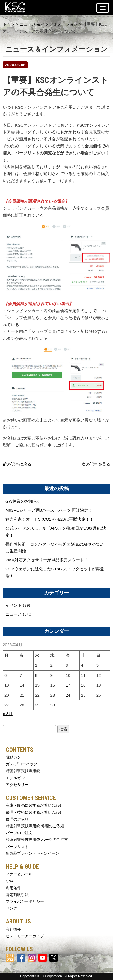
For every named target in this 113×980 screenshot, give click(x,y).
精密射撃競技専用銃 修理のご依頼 (35, 826)
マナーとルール (19, 874)
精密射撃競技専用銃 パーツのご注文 (37, 840)
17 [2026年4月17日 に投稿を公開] (68, 685)
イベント (14, 605)
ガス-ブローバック (22, 764)
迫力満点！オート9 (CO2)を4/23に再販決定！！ (50, 519)
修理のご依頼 (17, 819)
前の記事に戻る (17, 464)
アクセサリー (17, 785)
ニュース (14, 614)
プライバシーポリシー (25, 901)
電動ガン (13, 757)
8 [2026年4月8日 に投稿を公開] (36, 675)
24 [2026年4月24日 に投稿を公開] (68, 695)
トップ (9, 24)
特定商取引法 (17, 895)
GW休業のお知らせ (23, 501)
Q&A (10, 881)
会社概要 (13, 929)
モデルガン (15, 778)
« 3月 (8, 714)
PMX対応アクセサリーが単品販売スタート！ (47, 560)
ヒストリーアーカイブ (25, 936)
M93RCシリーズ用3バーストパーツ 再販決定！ (49, 510)
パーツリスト (17, 847)
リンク (11, 908)
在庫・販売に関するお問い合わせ (34, 805)
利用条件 (13, 888)
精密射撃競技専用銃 (23, 771)
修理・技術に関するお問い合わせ (34, 812)
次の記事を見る (96, 464)
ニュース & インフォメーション (49, 24)
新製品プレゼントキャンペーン (32, 853)
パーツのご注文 (19, 833)
